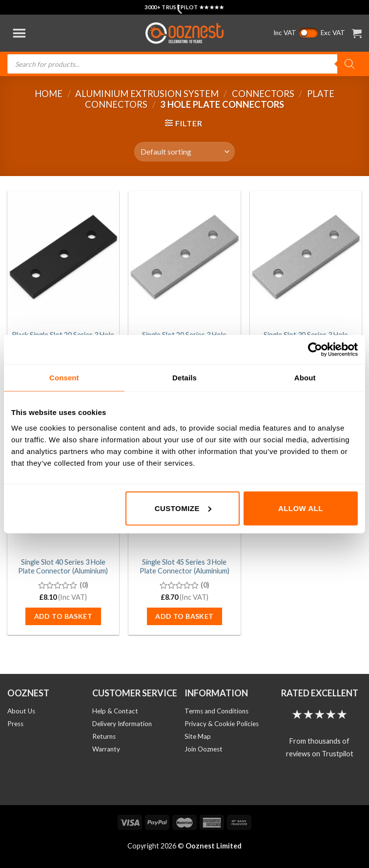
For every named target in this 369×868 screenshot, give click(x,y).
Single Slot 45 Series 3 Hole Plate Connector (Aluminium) (184, 567)
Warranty (106, 749)
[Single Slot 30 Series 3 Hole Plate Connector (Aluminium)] (306, 258)
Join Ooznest (204, 749)
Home (49, 94)
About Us (21, 711)
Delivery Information (122, 724)
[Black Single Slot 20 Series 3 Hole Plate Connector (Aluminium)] (63, 258)
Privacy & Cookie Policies (222, 724)
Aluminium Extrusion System (147, 94)
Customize (183, 508)
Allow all (301, 508)
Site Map (198, 736)
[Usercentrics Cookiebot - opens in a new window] (315, 350)
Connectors (263, 94)
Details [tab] (184, 378)
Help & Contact (115, 711)
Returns (104, 736)
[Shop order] (184, 152)
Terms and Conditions (216, 711)
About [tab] (305, 378)
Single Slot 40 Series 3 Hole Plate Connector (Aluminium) (63, 567)
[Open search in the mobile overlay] (184, 64)
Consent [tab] (64, 378)
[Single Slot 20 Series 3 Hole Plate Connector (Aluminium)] (184, 258)
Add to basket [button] (63, 616)
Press (15, 724)
